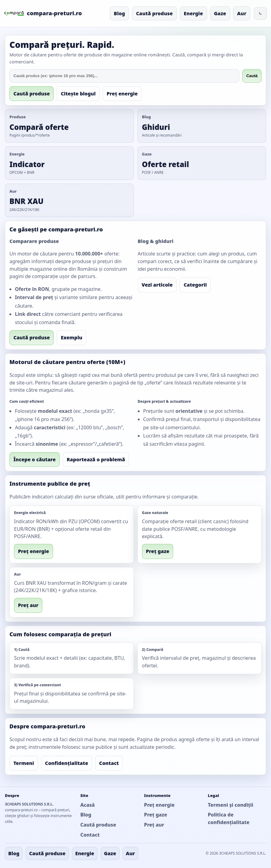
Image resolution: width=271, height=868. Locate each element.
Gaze (220, 13)
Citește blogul (78, 94)
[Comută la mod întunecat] (260, 13)
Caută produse (154, 13)
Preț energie (122, 94)
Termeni (24, 763)
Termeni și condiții (231, 805)
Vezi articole (157, 285)
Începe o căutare (35, 459)
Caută (252, 76)
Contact (109, 763)
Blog (119, 13)
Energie (193, 13)
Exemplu (71, 338)
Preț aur (28, 605)
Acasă (87, 805)
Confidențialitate (67, 763)
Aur (242, 13)
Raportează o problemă (96, 459)
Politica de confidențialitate (229, 818)
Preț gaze (158, 551)
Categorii (195, 285)
